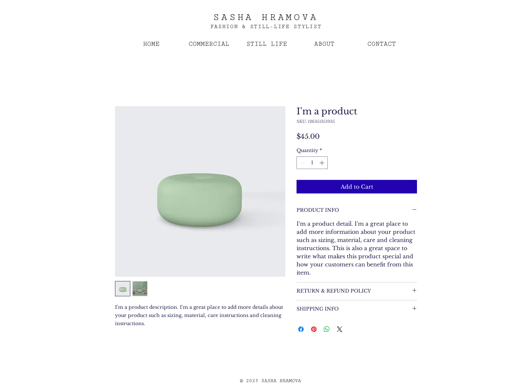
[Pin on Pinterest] (314, 329)
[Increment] (322, 163)
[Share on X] (340, 329)
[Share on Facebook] (301, 329)
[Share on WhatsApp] (327, 329)
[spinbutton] (312, 163)
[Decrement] (302, 163)
